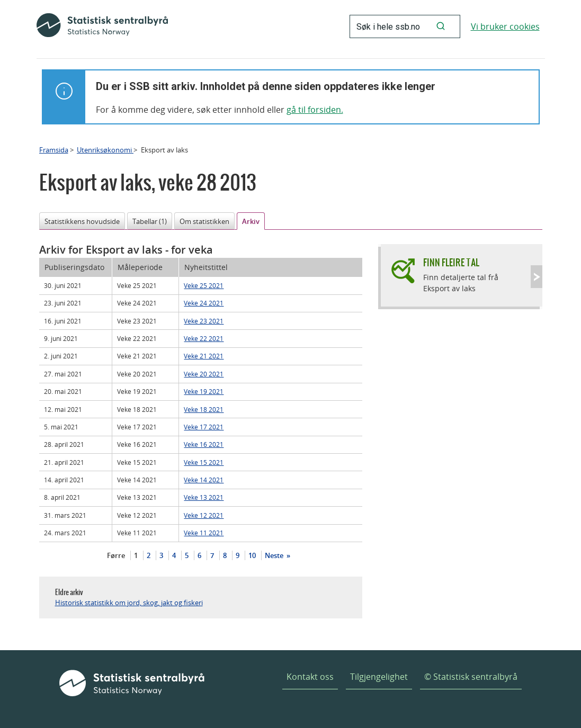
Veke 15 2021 (204, 462)
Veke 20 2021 (204, 374)
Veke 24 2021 (204, 303)
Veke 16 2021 (204, 444)
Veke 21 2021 (204, 356)
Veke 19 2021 (204, 391)
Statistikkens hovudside (82, 221)
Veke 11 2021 (204, 533)
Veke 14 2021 (204, 480)
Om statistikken (204, 221)
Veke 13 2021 (204, 497)
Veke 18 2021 (204, 409)
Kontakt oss (310, 677)
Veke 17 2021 (204, 427)
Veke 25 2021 (204, 285)
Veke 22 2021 (204, 338)
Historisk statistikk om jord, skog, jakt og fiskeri (129, 603)
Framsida (54, 150)
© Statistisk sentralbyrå (471, 677)
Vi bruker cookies (505, 26)
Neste (275, 555)
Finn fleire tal (451, 262)
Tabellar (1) (150, 221)
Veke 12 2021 (204, 515)
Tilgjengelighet (379, 677)
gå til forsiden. (315, 110)
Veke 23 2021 (204, 321)
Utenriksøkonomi (105, 150)
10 (252, 555)
